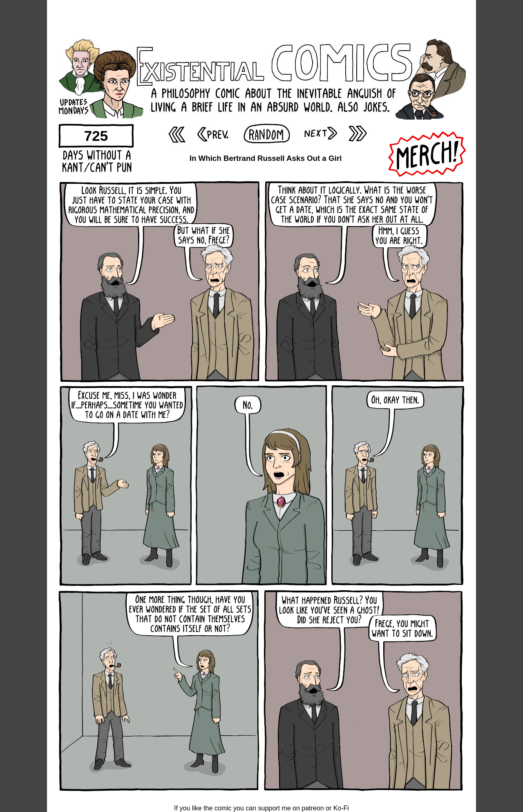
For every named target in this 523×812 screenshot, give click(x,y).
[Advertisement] (261, 18)
